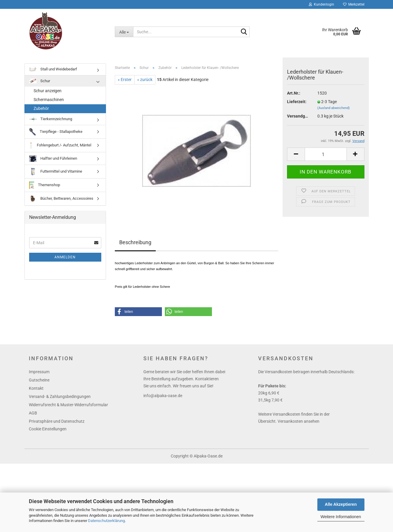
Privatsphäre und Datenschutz (57, 421)
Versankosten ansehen (299, 421)
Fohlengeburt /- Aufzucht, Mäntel (60, 145)
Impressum (39, 372)
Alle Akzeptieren (341, 504)
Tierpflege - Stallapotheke (56, 132)
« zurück (145, 80)
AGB (33, 413)
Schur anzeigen (48, 91)
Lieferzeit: (297, 102)
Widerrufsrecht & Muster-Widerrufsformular (68, 405)
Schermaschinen (49, 100)
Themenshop (45, 185)
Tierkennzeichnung (51, 119)
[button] (138, 312)
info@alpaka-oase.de (163, 396)
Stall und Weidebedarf (53, 69)
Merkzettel (354, 4)
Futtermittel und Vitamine (56, 172)
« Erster (125, 80)
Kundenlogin (321, 4)
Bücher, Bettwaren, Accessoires (61, 199)
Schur (40, 81)
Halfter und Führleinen (53, 159)
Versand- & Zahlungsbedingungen (60, 396)
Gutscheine (39, 380)
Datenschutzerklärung (106, 521)
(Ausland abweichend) (334, 108)
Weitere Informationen (341, 517)
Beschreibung (135, 242)
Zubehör (41, 108)
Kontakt (36, 388)
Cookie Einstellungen (48, 429)
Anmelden (65, 257)
